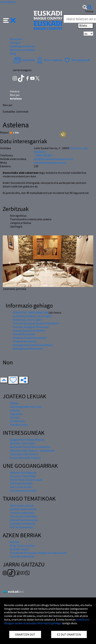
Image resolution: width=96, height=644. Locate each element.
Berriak (14, 542)
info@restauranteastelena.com (53, 159)
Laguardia (16, 414)
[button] (9, 20)
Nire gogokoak (77, 60)
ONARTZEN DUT (25, 634)
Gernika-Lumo (19, 425)
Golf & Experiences (22, 527)
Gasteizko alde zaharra (24, 454)
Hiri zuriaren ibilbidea (23, 516)
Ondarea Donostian (25, 341)
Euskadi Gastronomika (24, 520)
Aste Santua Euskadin (23, 490)
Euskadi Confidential (23, 523)
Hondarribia (17, 421)
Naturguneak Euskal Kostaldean (33, 345)
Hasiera (15, 91)
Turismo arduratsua (22, 556)
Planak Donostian (24, 334)
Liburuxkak (24, 60)
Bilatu (86, 26)
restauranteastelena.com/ (50, 163)
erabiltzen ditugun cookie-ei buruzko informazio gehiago (47, 621)
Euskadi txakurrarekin (23, 509)
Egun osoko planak (22, 505)
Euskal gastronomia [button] (22, 46)
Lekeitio (15, 410)
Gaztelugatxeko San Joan (26, 407)
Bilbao (14, 403)
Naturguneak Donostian (28, 349)
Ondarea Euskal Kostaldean (30, 338)
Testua (89, 11)
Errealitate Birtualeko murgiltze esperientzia (38, 553)
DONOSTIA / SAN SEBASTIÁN (31, 312)
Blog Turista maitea (22, 546)
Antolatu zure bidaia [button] (23, 50)
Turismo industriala (22, 513)
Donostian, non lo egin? (28, 320)
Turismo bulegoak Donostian (31, 327)
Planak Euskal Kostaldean (29, 330)
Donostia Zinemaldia (23, 476)
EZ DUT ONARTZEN (69, 634)
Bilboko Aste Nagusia (23, 472)
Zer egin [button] (15, 43)
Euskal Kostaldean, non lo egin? (33, 316)
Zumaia (15, 417)
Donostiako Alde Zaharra (25, 458)
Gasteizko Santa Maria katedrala (30, 447)
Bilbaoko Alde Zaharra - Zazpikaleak (32, 450)
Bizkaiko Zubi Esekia (23, 443)
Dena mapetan (49, 60)
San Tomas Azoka (21, 487)
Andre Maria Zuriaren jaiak (26, 480)
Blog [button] (13, 53)
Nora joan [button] (16, 39)
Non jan (15, 95)
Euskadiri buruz (19, 549)
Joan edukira (8, 2)
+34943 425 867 (43, 155)
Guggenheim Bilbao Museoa (27, 440)
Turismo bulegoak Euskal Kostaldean (36, 323)
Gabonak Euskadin (21, 483)
